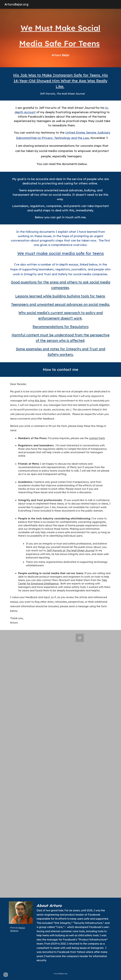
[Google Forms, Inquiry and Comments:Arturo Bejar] (60, 764)
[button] (6, 975)
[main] (60, 38)
